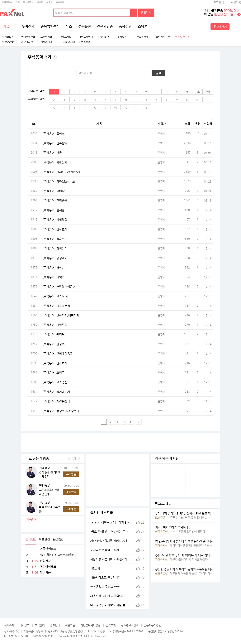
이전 (69, 459)
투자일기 (122, 37)
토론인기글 (46, 37)
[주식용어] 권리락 (54, 334)
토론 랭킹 (44, 539)
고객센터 (40, 625)
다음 (79, 459)
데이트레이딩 (86, 37)
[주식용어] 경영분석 (55, 248)
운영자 (161, 134)
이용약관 (70, 625)
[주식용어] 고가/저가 (55, 296)
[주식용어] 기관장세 (55, 162)
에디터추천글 (28, 37)
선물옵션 (85, 26)
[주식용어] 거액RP (54, 277)
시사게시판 (46, 42)
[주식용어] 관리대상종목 (58, 353)
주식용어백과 (182, 37)
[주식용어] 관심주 (54, 344)
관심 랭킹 (58, 539)
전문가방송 (105, 26)
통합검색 (146, 13)
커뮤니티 (9, 26)
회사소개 (9, 625)
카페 (18, 2)
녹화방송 (71, 474)
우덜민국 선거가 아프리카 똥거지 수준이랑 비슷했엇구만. (190, 569)
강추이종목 (104, 37)
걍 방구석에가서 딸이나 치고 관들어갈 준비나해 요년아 (189, 541)
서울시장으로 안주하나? (105, 577)
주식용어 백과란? (55, 57)
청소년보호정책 (130, 625)
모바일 (49, 2)
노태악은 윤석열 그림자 (105, 550)
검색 (134, 13)
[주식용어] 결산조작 (55, 229)
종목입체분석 (50, 26)
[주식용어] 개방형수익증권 (59, 287)
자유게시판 (27, 42)
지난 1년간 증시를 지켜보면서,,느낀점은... (110, 541)
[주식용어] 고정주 (54, 373)
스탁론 (143, 26)
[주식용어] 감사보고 (55, 239)
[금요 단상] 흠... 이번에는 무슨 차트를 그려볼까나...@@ (110, 532)
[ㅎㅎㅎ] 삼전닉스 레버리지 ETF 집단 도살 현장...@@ (110, 522)
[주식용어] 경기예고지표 (58, 392)
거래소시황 (65, 37)
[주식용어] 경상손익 (55, 267)
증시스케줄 (28, 2)
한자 (208, 92)
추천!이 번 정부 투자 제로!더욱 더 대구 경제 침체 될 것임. (191, 555)
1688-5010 (21, 636)
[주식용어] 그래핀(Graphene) (61, 172)
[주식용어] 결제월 (54, 210)
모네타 (40, 2)
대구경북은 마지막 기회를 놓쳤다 (110, 605)
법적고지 (111, 625)
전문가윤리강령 (152, 625)
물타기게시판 (163, 37)
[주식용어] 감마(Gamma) (59, 181)
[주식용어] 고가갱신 (55, 382)
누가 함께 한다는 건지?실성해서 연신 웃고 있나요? (186, 513)
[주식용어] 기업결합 (55, 219)
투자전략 (28, 26)
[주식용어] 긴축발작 (55, 143)
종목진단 (125, 26)
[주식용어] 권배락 (54, 191)
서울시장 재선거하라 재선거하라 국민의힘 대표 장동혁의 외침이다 (110, 559)
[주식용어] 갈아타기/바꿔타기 (61, 315)
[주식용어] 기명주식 (55, 325)
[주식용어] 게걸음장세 (56, 401)
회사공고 (24, 625)
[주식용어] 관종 (52, 153)
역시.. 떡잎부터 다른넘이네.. (173, 527)
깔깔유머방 (8, 42)
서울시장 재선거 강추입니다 (107, 596)
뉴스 (69, 26)
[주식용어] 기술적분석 (56, 306)
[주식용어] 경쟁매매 (55, 258)
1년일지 (95, 568)
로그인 (217, 2)
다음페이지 (139, 422)
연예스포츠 (85, 42)
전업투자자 (142, 37)
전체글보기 (8, 37)
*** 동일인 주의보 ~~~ (105, 587)
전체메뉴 (236, 26)
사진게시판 (67, 42)
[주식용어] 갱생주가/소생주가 (61, 411)
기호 (197, 92)
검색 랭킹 (31, 539)
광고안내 (55, 625)
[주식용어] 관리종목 (55, 200)
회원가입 (236, 2)
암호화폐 (60, 2)
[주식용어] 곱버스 (54, 134)
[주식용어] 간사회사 (55, 363)
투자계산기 (220, 27)
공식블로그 (7, 2)
